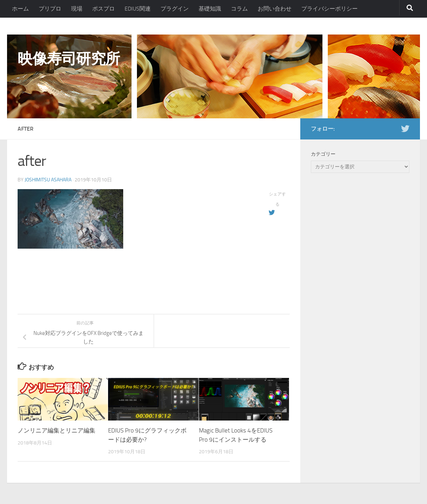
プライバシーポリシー (329, 9)
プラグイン (175, 9)
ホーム (20, 9)
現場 (77, 9)
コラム (239, 9)
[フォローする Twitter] (405, 129)
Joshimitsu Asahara (48, 180)
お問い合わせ (275, 9)
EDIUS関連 (138, 9)
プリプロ (50, 9)
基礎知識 (210, 9)
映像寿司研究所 (69, 59)
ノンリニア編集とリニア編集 (56, 430)
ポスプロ (103, 9)
